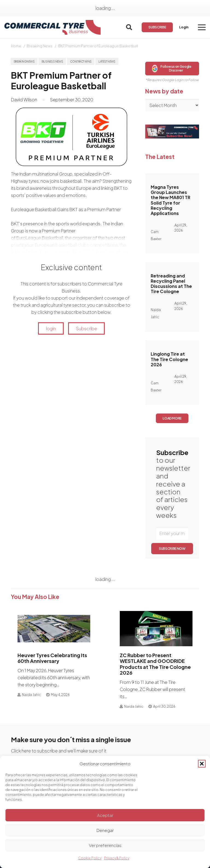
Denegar (105, 830)
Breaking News (40, 46)
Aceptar (105, 815)
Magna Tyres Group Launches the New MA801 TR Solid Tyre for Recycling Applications (170, 200)
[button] (202, 764)
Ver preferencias (105, 845)
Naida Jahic (31, 695)
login (51, 328)
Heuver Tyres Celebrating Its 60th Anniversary (52, 658)
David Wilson (24, 100)
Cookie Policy (90, 858)
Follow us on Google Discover (172, 68)
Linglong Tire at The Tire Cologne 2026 (169, 359)
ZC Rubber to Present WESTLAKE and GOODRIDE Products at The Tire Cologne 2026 (155, 664)
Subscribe (87, 328)
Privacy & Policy (117, 858)
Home (16, 46)
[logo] (52, 27)
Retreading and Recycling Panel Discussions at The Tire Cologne (171, 284)
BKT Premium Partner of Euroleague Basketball (98, 46)
